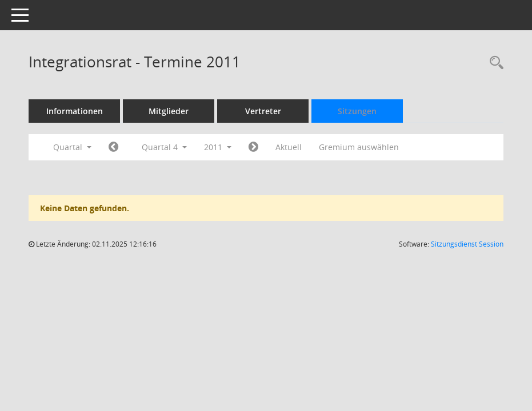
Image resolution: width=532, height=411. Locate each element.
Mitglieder (169, 111)
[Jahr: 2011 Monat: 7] (113, 147)
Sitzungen (357, 111)
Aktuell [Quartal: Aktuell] (289, 147)
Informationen (75, 111)
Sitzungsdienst (467, 244)
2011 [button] (218, 147)
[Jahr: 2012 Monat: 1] (253, 147)
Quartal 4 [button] (164, 147)
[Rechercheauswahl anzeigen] (494, 63)
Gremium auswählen (359, 147)
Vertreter (263, 111)
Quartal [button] (72, 147)
